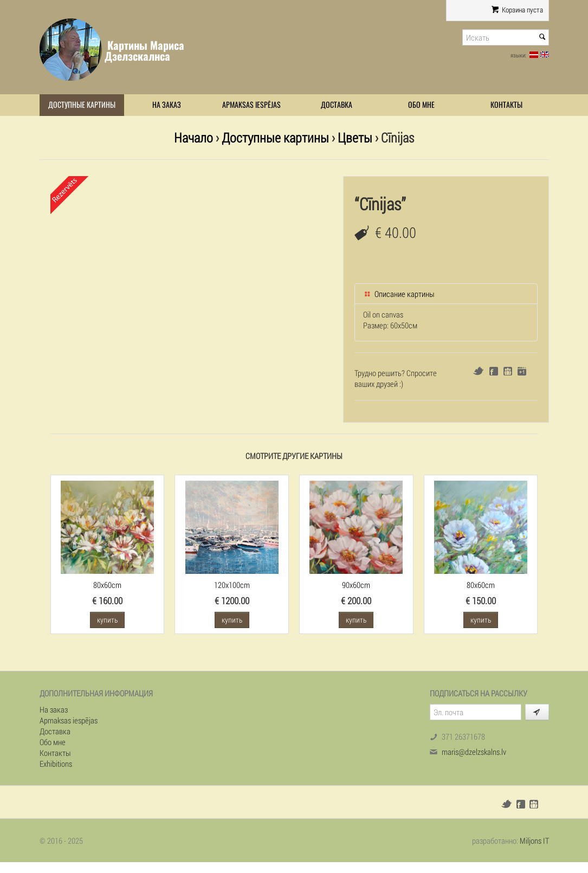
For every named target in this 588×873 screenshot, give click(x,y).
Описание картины (399, 294)
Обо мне (421, 105)
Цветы (355, 137)
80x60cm (107, 585)
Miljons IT (534, 840)
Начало (193, 137)
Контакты (506, 105)
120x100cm (232, 585)
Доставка (337, 105)
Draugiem (508, 371)
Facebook (494, 371)
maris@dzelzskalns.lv (474, 752)
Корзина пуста (517, 10)
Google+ (522, 371)
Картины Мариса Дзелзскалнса (144, 51)
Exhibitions (56, 764)
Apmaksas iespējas (251, 105)
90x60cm (356, 585)
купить (107, 620)
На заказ (167, 105)
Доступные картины (82, 105)
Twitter (478, 371)
